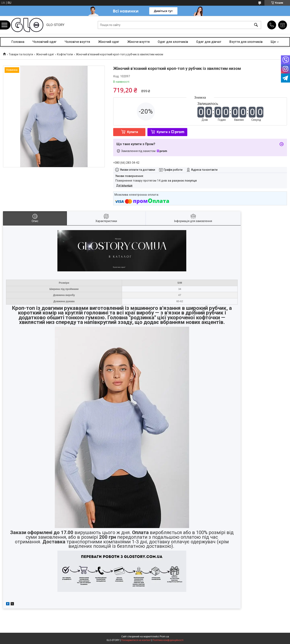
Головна (18, 42)
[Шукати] (256, 25)
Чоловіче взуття (77, 42)
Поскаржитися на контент (136, 640)
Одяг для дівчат (209, 42)
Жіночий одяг (109, 42)
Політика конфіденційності (168, 640)
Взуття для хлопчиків (246, 42)
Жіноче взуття (138, 42)
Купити (133, 132)
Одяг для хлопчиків (173, 42)
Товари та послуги (21, 54)
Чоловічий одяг (45, 42)
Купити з (170, 132)
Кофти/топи (65, 54)
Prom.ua (164, 637)
